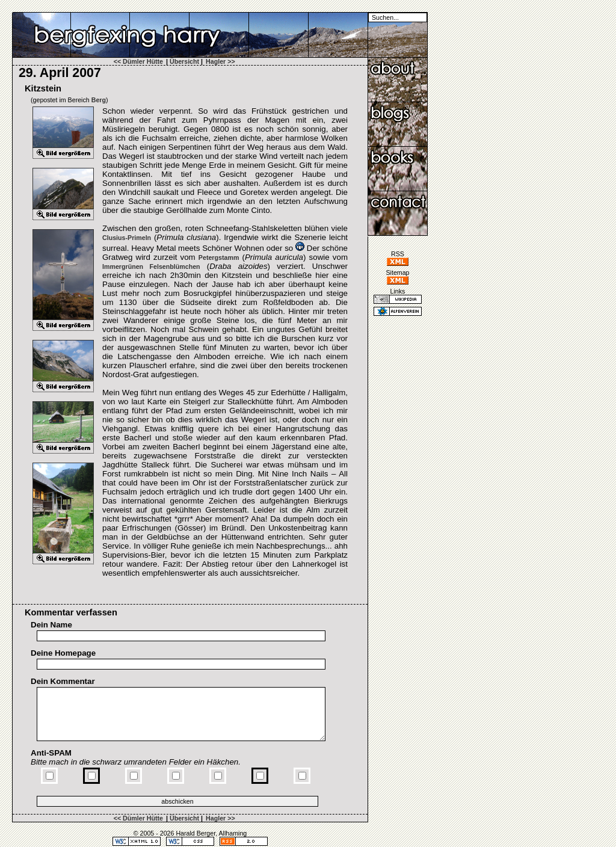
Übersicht (184, 61)
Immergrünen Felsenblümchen (151, 266)
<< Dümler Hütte (138, 61)
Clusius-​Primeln (127, 238)
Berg (99, 100)
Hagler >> (220, 61)
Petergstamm (219, 257)
